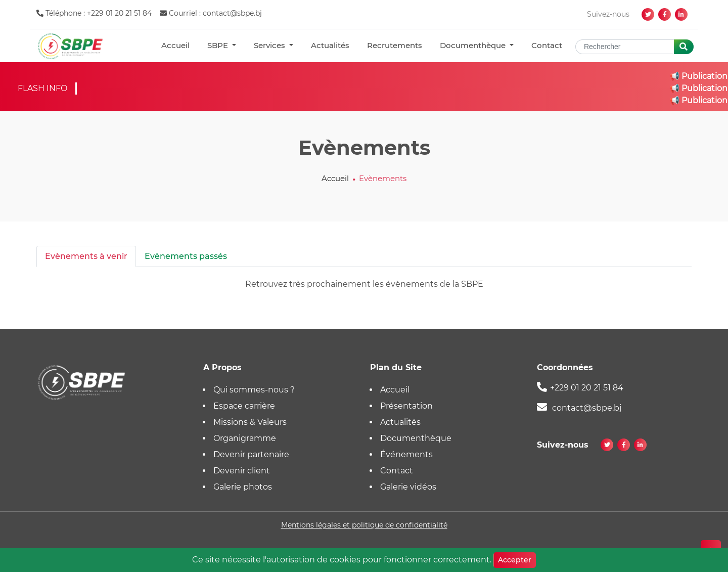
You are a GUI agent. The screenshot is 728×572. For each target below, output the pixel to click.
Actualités (330, 45)
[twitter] (648, 14)
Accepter (515, 560)
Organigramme (245, 438)
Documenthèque (474, 45)
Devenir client (242, 471)
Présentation (406, 406)
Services (270, 45)
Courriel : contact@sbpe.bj (211, 13)
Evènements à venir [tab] (86, 256)
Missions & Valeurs (250, 422)
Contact (547, 45)
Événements (406, 454)
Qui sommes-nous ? (254, 390)
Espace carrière (244, 406)
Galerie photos (243, 487)
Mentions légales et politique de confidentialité (364, 525)
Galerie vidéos (408, 487)
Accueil (175, 45)
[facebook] (665, 14)
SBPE (219, 45)
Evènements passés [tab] (186, 256)
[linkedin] (681, 14)
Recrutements (395, 45)
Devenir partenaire (251, 454)
